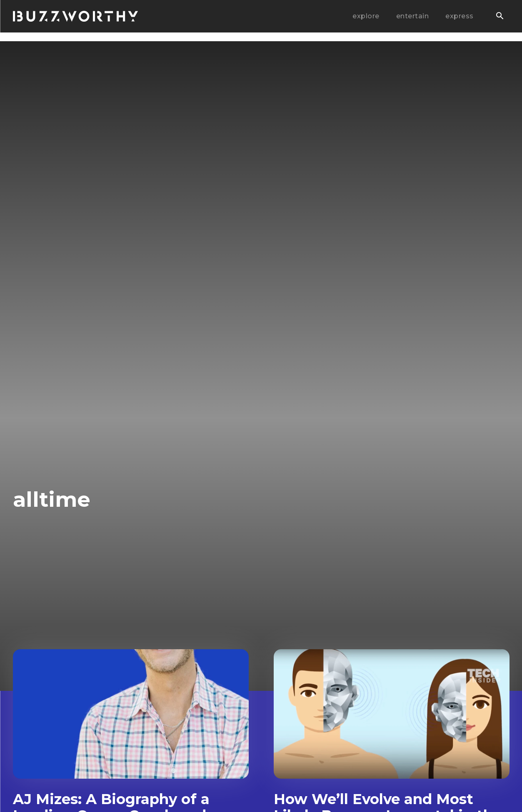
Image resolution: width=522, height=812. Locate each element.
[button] (500, 17)
